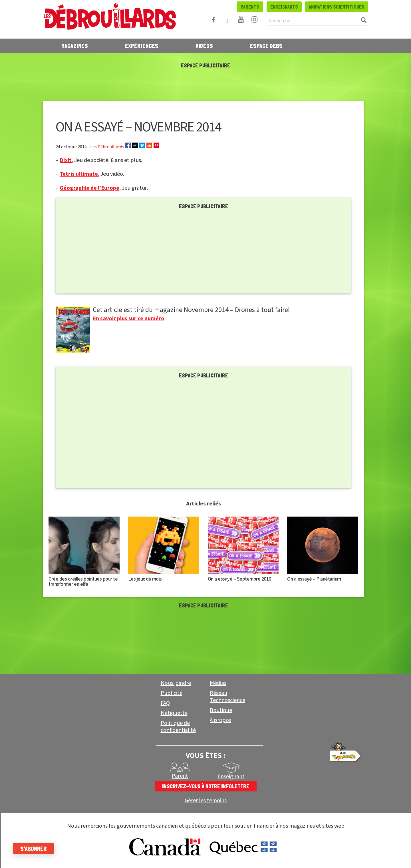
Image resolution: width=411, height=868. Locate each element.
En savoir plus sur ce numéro (129, 319)
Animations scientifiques (337, 7)
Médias (218, 683)
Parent (180, 776)
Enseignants (284, 7)
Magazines (75, 46)
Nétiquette (174, 713)
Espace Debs (266, 46)
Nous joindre (176, 683)
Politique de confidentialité (178, 727)
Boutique (221, 710)
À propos (220, 720)
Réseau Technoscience (227, 697)
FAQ (165, 703)
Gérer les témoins (206, 801)
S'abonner (35, 849)
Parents (250, 7)
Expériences (142, 46)
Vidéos (204, 46)
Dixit (66, 160)
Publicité (172, 693)
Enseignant (231, 777)
